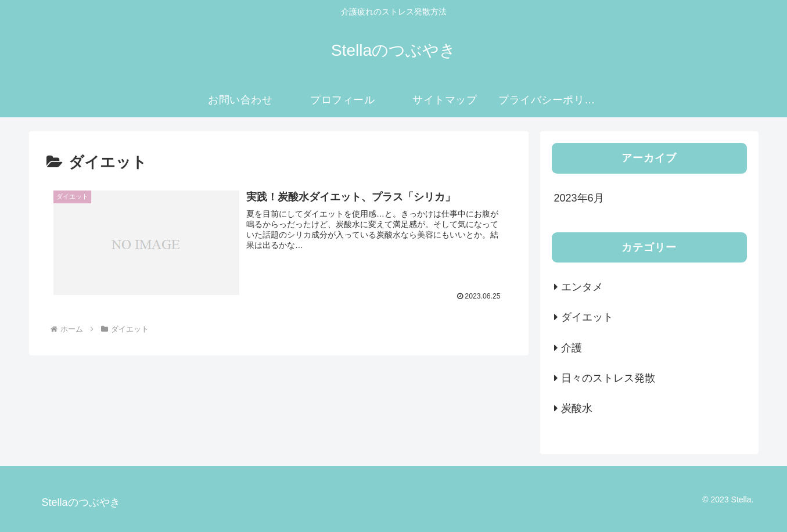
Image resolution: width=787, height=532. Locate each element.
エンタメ (582, 287)
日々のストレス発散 (608, 378)
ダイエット (587, 317)
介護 (572, 348)
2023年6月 (579, 198)
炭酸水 (577, 408)
